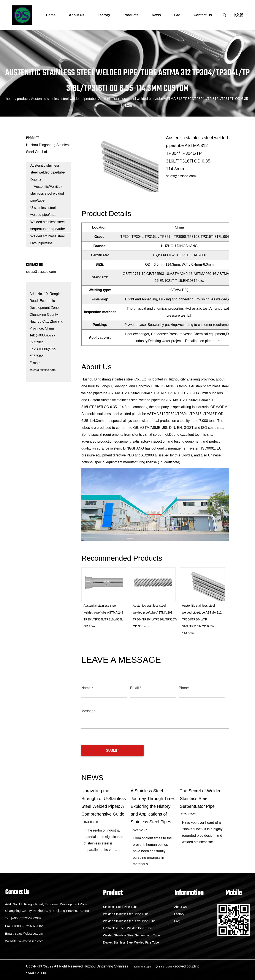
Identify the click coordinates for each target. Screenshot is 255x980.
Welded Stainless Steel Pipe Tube (122, 914)
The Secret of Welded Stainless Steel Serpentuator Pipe (201, 799)
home (10, 99)
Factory (104, 15)
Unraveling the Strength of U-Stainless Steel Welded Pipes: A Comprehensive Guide (104, 802)
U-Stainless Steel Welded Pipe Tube (124, 928)
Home (51, 15)
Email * (135, 688)
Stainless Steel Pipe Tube (117, 907)
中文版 (238, 15)
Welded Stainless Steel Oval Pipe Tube (126, 921)
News (156, 15)
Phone (184, 688)
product (23, 99)
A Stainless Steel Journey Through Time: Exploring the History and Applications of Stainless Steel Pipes (153, 806)
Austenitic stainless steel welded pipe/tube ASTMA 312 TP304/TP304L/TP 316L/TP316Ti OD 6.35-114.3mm (202, 619)
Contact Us (203, 15)
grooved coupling (186, 966)
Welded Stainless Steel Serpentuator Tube (128, 935)
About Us (77, 15)
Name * (87, 688)
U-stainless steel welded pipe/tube (44, 211)
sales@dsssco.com (41, 272)
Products (131, 15)
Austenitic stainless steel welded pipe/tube (63, 99)
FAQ (175, 921)
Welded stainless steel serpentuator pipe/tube (48, 225)
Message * (90, 711)
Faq (177, 15)
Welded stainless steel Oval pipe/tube (48, 240)
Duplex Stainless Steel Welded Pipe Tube (127, 942)
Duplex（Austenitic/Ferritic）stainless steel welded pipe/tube (47, 190)
